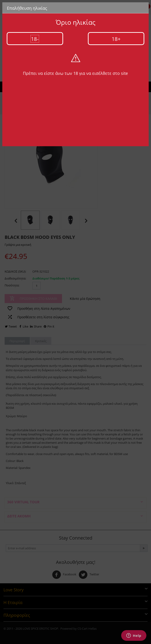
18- (35, 39)
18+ (116, 39)
